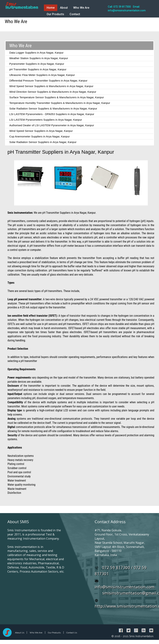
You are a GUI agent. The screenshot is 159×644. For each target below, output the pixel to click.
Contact (75, 14)
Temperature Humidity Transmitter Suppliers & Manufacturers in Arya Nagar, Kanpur (60, 103)
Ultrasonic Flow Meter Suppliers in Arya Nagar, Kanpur (42, 75)
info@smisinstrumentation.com (125, 587)
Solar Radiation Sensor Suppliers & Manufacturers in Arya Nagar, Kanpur (53, 108)
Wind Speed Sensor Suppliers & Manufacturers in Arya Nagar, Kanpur (51, 86)
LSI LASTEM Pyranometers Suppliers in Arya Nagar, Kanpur (46, 120)
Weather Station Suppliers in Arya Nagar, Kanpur (39, 58)
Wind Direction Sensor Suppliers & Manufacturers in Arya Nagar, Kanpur (53, 92)
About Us (20, 633)
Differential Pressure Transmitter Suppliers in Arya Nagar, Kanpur (48, 81)
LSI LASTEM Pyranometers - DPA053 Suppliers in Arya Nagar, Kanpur (52, 114)
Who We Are (81, 8)
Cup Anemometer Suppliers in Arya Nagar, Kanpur (39, 136)
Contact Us (72, 633)
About (64, 8)
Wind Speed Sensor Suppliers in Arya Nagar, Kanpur (41, 131)
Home (51, 8)
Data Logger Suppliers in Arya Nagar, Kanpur (36, 53)
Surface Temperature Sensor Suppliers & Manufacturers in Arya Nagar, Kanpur (56, 97)
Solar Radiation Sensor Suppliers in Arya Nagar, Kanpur (43, 142)
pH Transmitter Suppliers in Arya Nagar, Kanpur (38, 69)
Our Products (55, 14)
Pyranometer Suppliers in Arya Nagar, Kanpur (37, 64)
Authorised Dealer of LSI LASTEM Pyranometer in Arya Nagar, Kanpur (52, 125)
